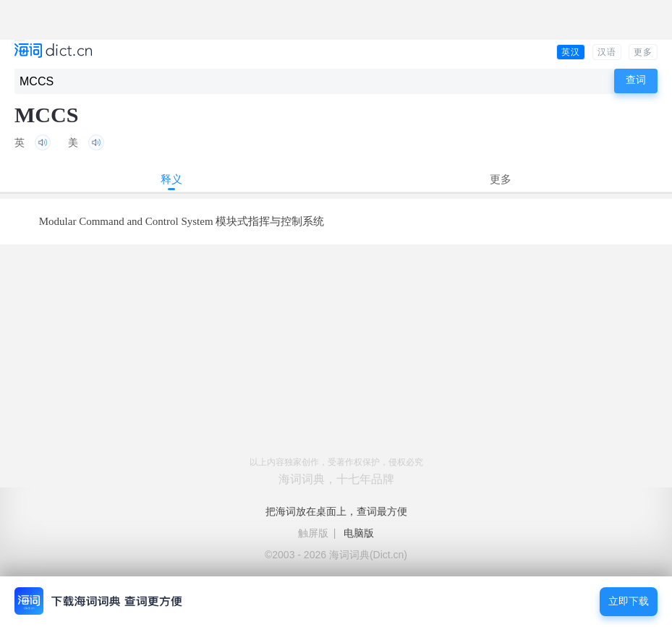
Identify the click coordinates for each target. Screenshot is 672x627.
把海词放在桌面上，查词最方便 (336, 511)
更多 (643, 52)
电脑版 (359, 533)
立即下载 (629, 601)
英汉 (571, 52)
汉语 (607, 52)
